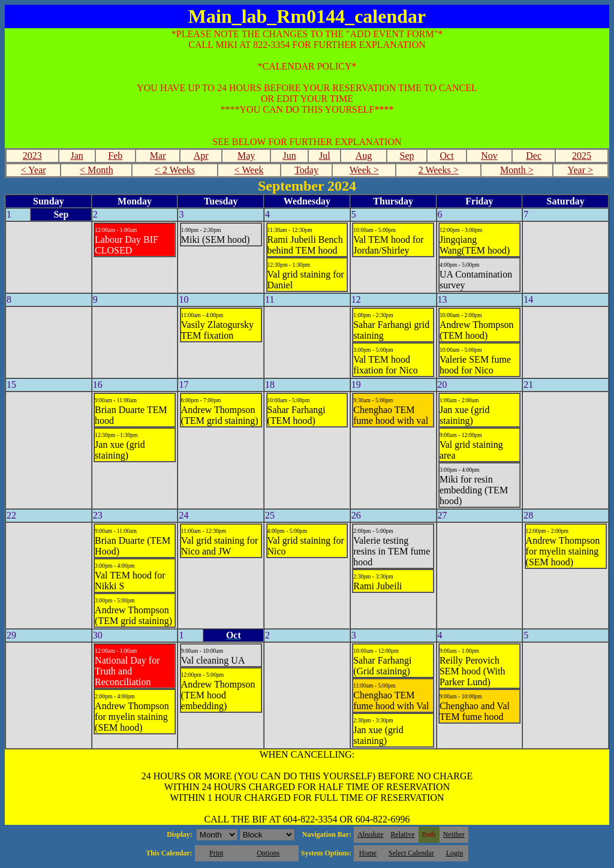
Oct (446, 156)
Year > (580, 170)
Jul (325, 156)
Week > (364, 170)
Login (455, 853)
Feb (115, 156)
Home (368, 853)
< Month (97, 170)
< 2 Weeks (175, 170)
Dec (534, 156)
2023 (32, 156)
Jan (76, 156)
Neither (454, 834)
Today (306, 170)
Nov (489, 156)
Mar (158, 156)
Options (268, 853)
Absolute (370, 834)
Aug (364, 156)
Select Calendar (411, 853)
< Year (34, 170)
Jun (290, 156)
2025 (582, 156)
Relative (403, 834)
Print (216, 853)
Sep (407, 156)
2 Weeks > (439, 170)
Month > (517, 170)
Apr (201, 156)
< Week (249, 170)
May (246, 156)
